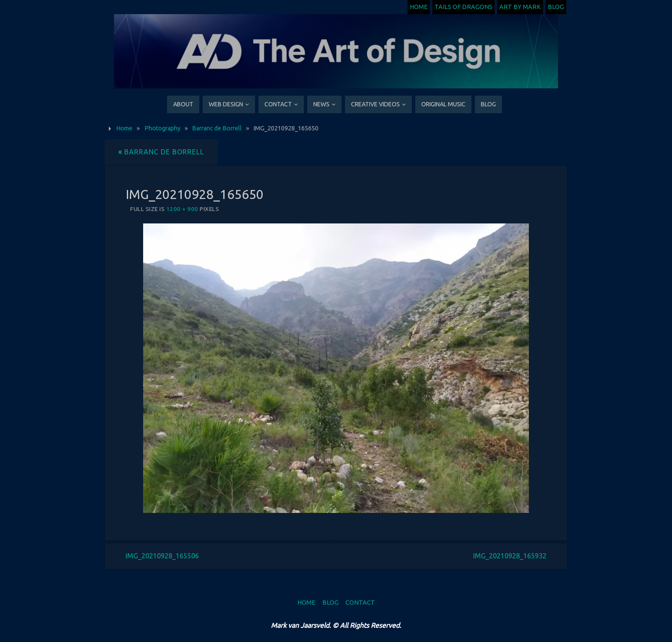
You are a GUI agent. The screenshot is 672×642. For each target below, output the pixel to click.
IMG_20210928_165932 (510, 556)
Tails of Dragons (463, 7)
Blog (556, 7)
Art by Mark (520, 7)
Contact (360, 603)
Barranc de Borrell (217, 128)
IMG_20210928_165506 (162, 556)
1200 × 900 (182, 209)
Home (419, 7)
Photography (162, 128)
